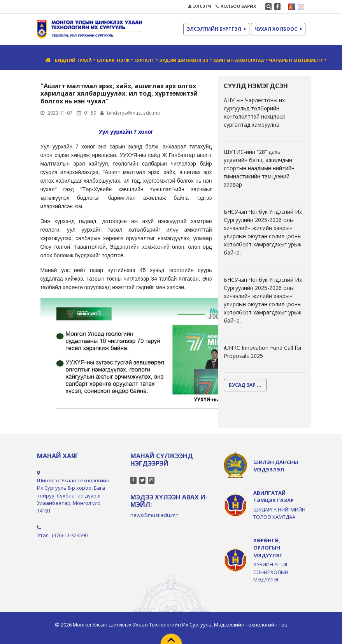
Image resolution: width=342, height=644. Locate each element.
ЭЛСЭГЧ (200, 6)
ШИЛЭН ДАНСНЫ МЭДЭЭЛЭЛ (276, 466)
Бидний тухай (73, 60)
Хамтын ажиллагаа (239, 60)
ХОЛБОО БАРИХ (236, 6)
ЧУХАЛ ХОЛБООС (278, 29)
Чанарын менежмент (296, 60)
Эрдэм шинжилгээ (184, 60)
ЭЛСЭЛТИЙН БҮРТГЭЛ (216, 29)
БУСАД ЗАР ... (245, 385)
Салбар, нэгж (113, 60)
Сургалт (144, 60)
